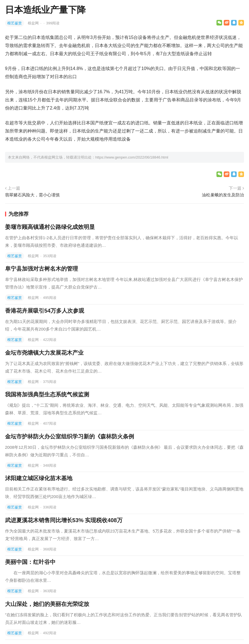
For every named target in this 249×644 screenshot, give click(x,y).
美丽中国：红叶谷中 (30, 562)
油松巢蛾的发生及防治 (223, 195)
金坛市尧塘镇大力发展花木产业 (44, 353)
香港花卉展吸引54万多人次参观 (45, 311)
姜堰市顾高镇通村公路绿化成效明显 (50, 227)
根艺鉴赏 (15, 23)
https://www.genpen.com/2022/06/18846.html (132, 157)
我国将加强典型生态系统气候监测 (47, 394)
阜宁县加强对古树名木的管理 (41, 269)
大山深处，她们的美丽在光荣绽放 (47, 604)
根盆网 (34, 23)
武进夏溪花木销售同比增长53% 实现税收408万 (64, 520)
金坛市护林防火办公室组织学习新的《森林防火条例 (70, 436)
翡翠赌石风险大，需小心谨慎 (32, 195)
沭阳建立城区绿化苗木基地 (39, 478)
